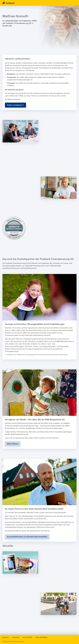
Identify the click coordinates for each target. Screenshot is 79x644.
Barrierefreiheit (27, 637)
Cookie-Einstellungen (42, 637)
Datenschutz (16, 637)
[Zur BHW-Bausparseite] (13, 444)
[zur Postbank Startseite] (38, 3)
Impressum (6, 637)
